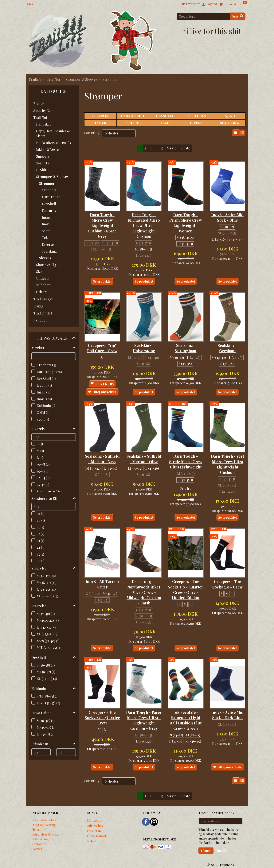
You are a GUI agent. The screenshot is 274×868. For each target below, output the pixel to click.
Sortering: (92, 133)
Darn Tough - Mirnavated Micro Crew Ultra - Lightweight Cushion (144, 220)
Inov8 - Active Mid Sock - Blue (227, 212)
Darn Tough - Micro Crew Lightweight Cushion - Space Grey (102, 220)
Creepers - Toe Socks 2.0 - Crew (227, 569)
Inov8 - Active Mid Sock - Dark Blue (227, 703)
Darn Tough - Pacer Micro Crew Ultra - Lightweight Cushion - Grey (144, 708)
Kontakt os (39, 841)
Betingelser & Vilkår (46, 831)
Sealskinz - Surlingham (186, 338)
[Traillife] (58, 40)
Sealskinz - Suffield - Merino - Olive (144, 446)
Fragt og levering (44, 822)
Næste (172, 148)
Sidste (185, 148)
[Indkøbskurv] (233, 4)
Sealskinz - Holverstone (144, 338)
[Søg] (238, 16)
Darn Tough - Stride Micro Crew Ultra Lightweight (186, 449)
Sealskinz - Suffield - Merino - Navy (102, 446)
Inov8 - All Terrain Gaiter (102, 569)
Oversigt (37, 846)
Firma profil (40, 827)
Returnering (40, 836)
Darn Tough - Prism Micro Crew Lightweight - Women (186, 220)
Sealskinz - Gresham (227, 338)
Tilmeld (206, 848)
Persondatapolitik (44, 817)
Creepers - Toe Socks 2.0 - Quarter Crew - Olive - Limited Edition (186, 577)
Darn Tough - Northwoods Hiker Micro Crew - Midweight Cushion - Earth (144, 580)
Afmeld (221, 848)
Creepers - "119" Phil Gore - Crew (102, 338)
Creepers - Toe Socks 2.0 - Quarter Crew (102, 703)
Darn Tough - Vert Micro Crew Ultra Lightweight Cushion (227, 451)
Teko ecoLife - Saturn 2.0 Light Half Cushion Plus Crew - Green (186, 708)
